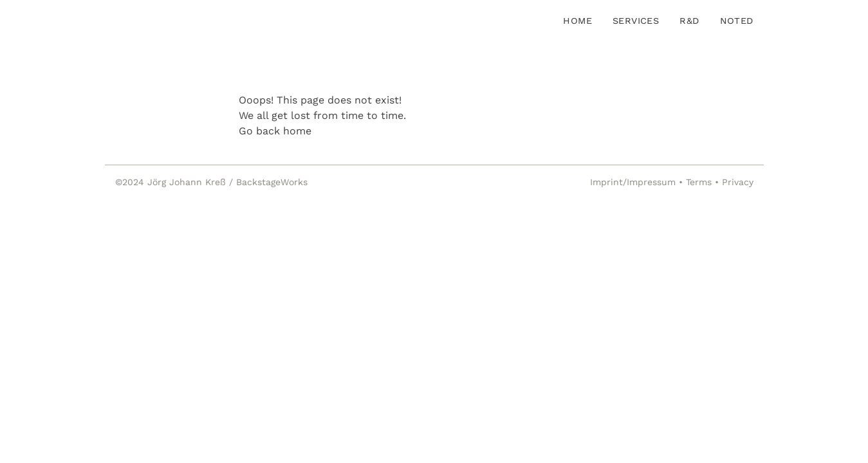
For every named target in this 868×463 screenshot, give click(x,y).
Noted (737, 20)
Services (636, 20)
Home (577, 20)
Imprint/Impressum (633, 182)
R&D (689, 20)
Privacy (738, 182)
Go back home (275, 131)
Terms (699, 182)
